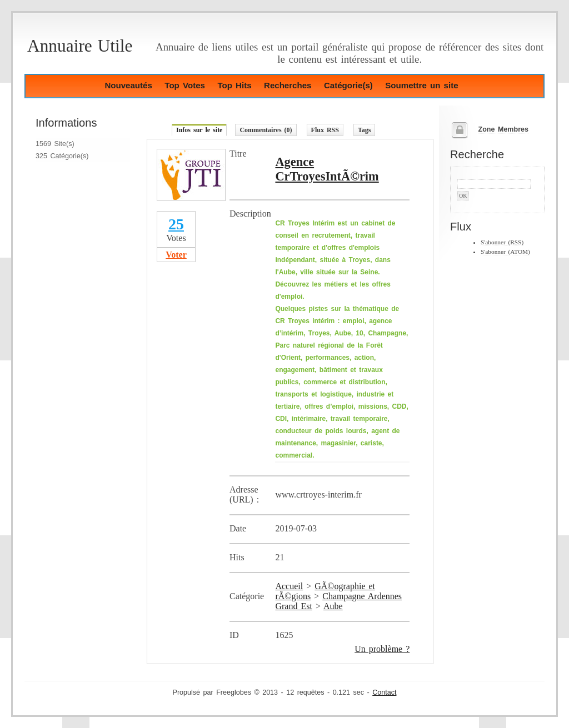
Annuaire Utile (80, 46)
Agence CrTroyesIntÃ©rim (327, 169)
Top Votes (185, 85)
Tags (365, 130)
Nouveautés (128, 85)
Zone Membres (503, 129)
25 (176, 224)
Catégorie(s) (348, 85)
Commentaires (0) (266, 130)
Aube (333, 606)
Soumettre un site (421, 85)
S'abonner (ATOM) (505, 252)
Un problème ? (382, 649)
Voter (176, 255)
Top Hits (234, 85)
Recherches (288, 85)
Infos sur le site (199, 130)
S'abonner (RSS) (502, 242)
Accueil (289, 586)
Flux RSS (325, 130)
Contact (384, 692)
